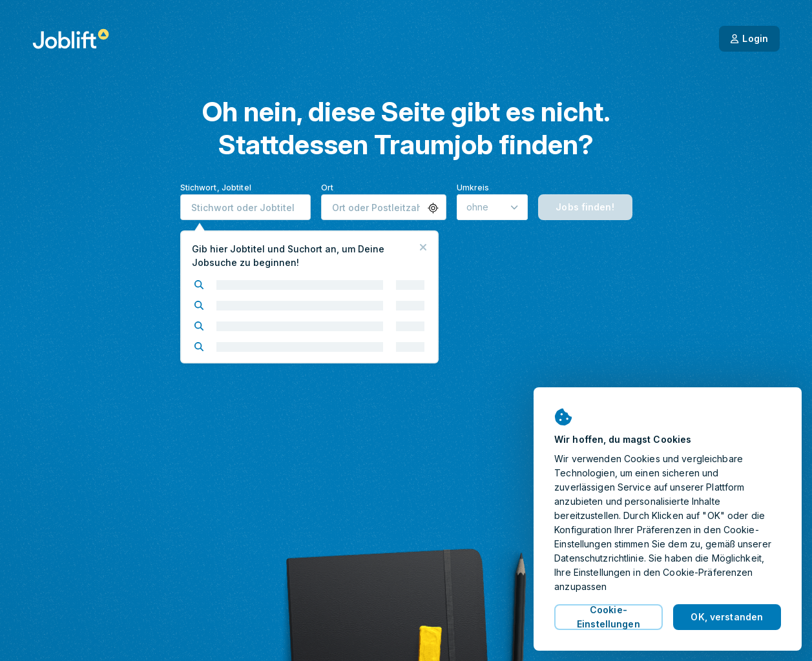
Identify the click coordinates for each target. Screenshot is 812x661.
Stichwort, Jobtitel (216, 188)
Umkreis (473, 188)
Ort (327, 188)
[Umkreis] (492, 207)
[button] (433, 208)
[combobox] (245, 207)
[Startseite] (71, 39)
